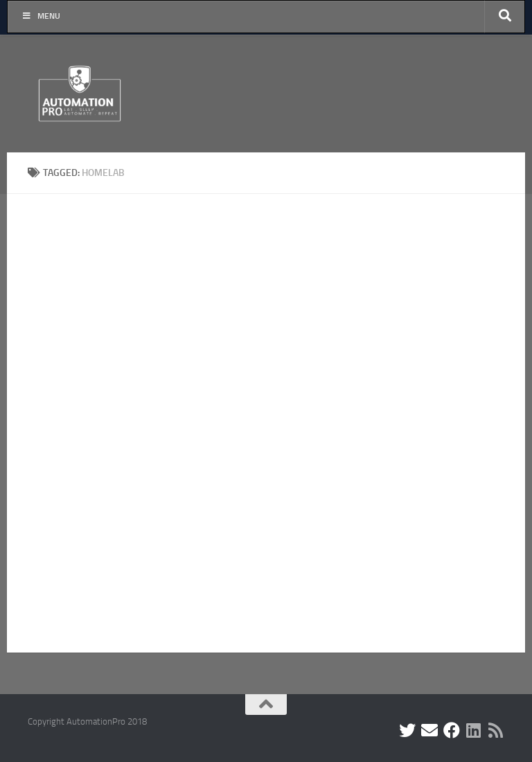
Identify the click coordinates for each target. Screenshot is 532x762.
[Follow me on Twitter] (407, 730)
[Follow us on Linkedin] (474, 730)
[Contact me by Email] (429, 730)
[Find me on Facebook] (452, 730)
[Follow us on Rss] (496, 730)
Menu (41, 16)
